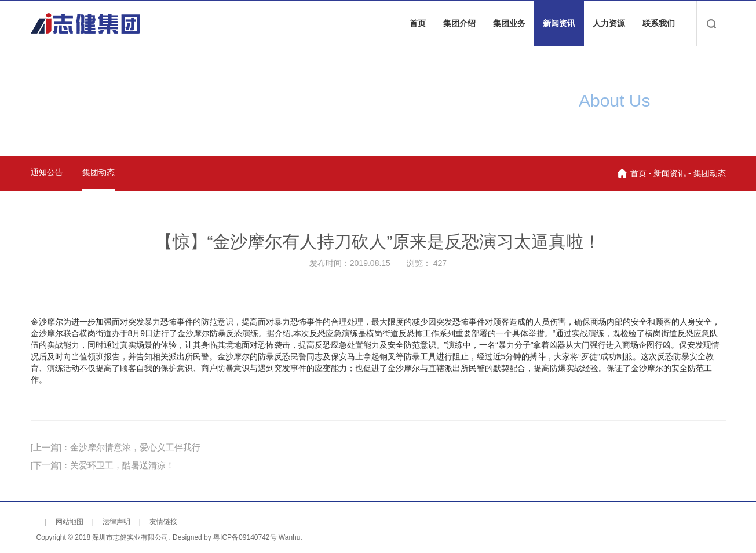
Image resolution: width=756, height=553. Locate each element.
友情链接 (163, 522)
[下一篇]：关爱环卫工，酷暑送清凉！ (103, 465)
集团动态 (98, 172)
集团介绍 (459, 23)
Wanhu (290, 537)
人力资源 (609, 23)
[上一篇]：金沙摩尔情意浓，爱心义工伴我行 (116, 447)
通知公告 (47, 172)
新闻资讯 (559, 23)
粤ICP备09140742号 (245, 537)
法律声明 (116, 522)
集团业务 (509, 23)
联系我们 (659, 23)
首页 (418, 23)
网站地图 (70, 522)
